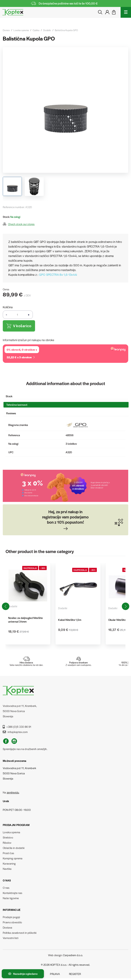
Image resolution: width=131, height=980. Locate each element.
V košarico (19, 326)
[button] (125, 606)
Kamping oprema (13, 858)
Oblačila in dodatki (14, 848)
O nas (6, 888)
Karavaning (9, 863)
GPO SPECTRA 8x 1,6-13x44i (58, 275)
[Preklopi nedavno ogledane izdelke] (23, 974)
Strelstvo (8, 837)
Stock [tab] (9, 396)
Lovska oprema (11, 832)
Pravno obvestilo (12, 922)
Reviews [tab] (11, 413)
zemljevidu (13, 792)
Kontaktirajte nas (13, 893)
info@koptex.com (15, 732)
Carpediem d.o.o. (73, 955)
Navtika (7, 869)
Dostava (7, 927)
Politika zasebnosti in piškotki (20, 933)
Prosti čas (8, 853)
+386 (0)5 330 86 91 (17, 727)
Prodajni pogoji (11, 917)
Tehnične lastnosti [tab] (17, 405)
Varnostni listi (11, 938)
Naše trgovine (11, 898)
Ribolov (7, 843)
